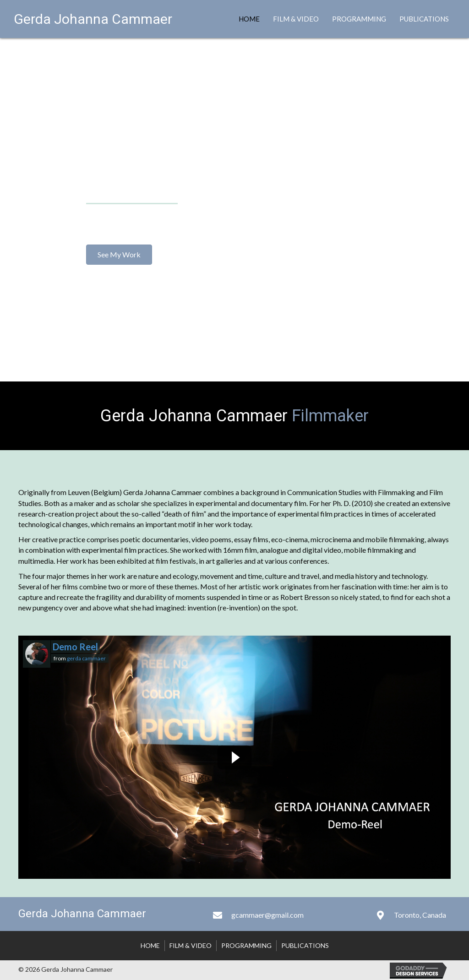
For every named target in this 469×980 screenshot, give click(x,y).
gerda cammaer (86, 658)
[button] (119, 255)
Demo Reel (75, 647)
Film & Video (296, 19)
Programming (359, 19)
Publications (424, 19)
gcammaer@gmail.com (267, 915)
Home (249, 19)
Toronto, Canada (420, 915)
